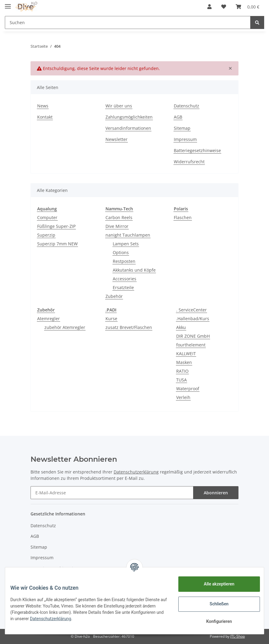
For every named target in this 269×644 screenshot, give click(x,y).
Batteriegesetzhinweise (197, 150)
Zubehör (114, 296)
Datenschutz (186, 106)
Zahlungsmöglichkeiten (129, 117)
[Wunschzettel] (224, 7)
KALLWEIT (186, 354)
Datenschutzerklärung (98, 619)
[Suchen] (128, 22)
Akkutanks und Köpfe (134, 270)
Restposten (124, 261)
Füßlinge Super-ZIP (56, 226)
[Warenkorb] (248, 7)
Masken (184, 362)
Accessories (125, 279)
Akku (181, 327)
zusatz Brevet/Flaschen (129, 327)
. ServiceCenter (191, 310)
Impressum (185, 139)
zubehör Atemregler (65, 327)
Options (121, 252)
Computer (47, 217)
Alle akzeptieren (214, 584)
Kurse (111, 319)
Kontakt (45, 117)
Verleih (183, 397)
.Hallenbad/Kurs (193, 319)
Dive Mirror (117, 226)
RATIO (182, 371)
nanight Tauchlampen (128, 235)
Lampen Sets (126, 244)
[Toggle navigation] (8, 4)
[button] (209, 7)
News (43, 106)
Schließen (215, 604)
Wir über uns (119, 106)
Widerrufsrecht (189, 162)
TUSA (181, 380)
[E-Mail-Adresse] (112, 493)
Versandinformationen (128, 128)
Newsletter (117, 139)
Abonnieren (216, 493)
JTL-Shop (238, 636)
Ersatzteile (123, 287)
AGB (178, 117)
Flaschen (183, 217)
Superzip (46, 235)
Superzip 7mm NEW (57, 244)
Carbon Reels (119, 217)
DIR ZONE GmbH (193, 336)
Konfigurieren (214, 621)
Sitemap (182, 128)
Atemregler (49, 319)
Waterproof (188, 389)
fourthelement (191, 345)
